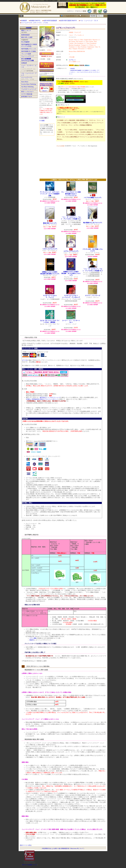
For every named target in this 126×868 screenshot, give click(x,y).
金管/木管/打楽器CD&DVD (68, 21)
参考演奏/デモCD (27, 97)
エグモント (72, 60)
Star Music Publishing (27, 87)
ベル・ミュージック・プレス (89, 21)
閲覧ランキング (26, 31)
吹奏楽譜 (24, 21)
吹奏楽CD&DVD (35, 21)
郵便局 (32, 640)
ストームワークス (27, 78)
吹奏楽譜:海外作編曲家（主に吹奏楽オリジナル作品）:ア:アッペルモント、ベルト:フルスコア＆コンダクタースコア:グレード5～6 (84, 72)
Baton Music (25, 82)
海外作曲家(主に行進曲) (29, 51)
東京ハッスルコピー (27, 92)
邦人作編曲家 (25, 42)
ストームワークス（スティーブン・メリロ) (35, 23)
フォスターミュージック (29, 89)
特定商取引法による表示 (50, 849)
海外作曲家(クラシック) (29, 49)
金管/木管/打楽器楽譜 (50, 21)
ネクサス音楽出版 (27, 94)
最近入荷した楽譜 (27, 37)
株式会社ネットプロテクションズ (50, 397)
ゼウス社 (25, 360)
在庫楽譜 (24, 63)
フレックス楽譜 (26, 54)
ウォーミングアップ (27, 56)
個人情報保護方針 (64, 849)
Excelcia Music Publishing (29, 84)
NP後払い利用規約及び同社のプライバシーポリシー (42, 399)
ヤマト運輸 (33, 638)
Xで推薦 (42, 121)
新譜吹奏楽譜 (25, 35)
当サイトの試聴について (30, 865)
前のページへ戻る (26, 845)
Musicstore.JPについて (77, 849)
